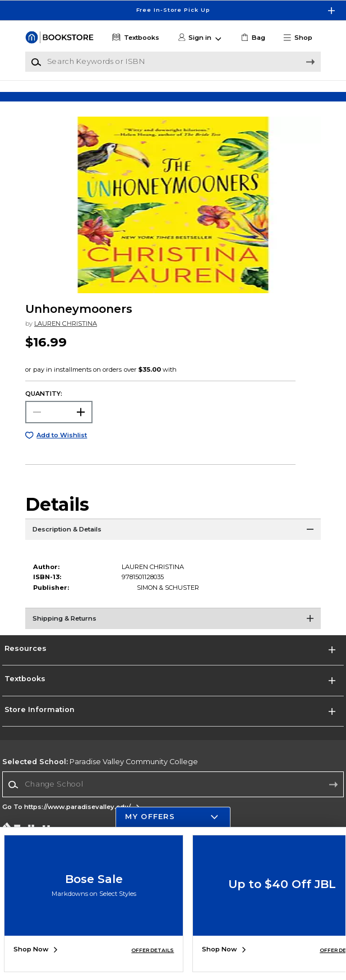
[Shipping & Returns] (173, 632)
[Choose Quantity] (59, 423)
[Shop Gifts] (283, 95)
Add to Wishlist (62, 446)
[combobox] (173, 795)
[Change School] (173, 795)
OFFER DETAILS (153, 950)
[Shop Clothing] (63, 95)
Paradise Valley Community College (100, 772)
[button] (301, 38)
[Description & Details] (173, 543)
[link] (253, 38)
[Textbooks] (135, 38)
